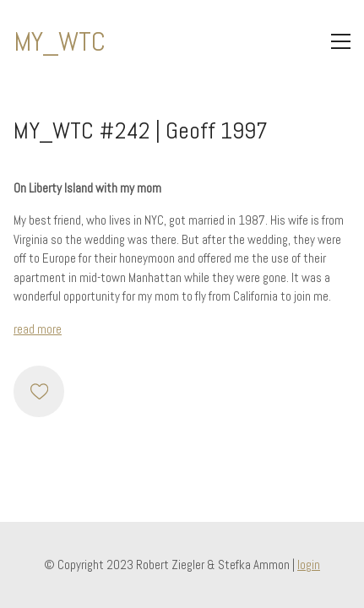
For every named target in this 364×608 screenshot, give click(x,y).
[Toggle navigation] (341, 41)
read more (38, 329)
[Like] (39, 391)
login (309, 565)
